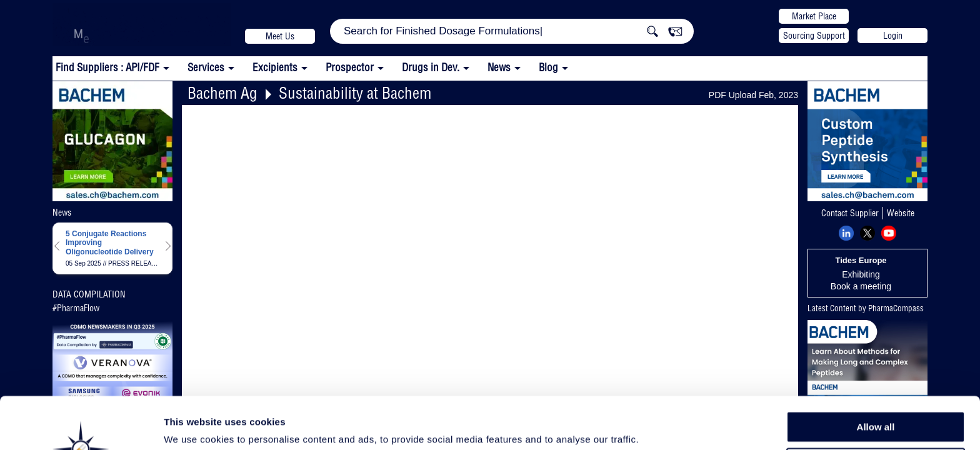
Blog (548, 67)
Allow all (876, 375)
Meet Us (280, 36)
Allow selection (875, 403)
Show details (656, 426)
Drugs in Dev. (431, 67)
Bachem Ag (222, 93)
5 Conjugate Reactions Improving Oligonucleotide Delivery (110, 243)
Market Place (814, 16)
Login (893, 36)
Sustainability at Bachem (355, 93)
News (499, 67)
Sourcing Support (814, 36)
